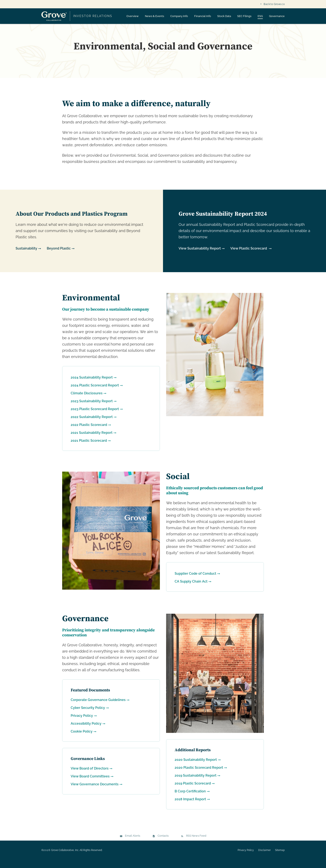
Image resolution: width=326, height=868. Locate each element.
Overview (133, 16)
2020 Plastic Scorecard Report (199, 776)
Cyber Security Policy (88, 716)
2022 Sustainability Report (92, 425)
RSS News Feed (196, 844)
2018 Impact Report (190, 807)
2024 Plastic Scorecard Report (95, 394)
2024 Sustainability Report (92, 386)
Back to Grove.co (274, 4)
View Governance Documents (95, 792)
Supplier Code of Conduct (195, 582)
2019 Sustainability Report (196, 784)
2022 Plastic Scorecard (89, 433)
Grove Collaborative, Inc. (65, 858)
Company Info (179, 16)
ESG (260, 16)
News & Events (154, 16)
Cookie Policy (82, 740)
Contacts (163, 844)
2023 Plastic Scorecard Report (95, 417)
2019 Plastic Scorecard (193, 792)
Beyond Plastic (59, 257)
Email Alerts (133, 844)
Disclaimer (264, 858)
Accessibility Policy (86, 732)
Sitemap (280, 858)
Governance (277, 16)
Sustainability (26, 257)
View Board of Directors (90, 776)
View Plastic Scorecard (249, 257)
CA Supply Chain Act (191, 590)
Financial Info (203, 16)
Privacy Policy (82, 724)
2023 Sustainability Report (92, 409)
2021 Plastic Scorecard (89, 449)
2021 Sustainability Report (92, 441)
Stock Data (224, 16)
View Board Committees (90, 784)
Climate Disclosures (87, 401)
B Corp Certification (190, 800)
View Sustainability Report (200, 257)
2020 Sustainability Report (196, 768)
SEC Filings (244, 16)
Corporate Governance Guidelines (98, 708)
